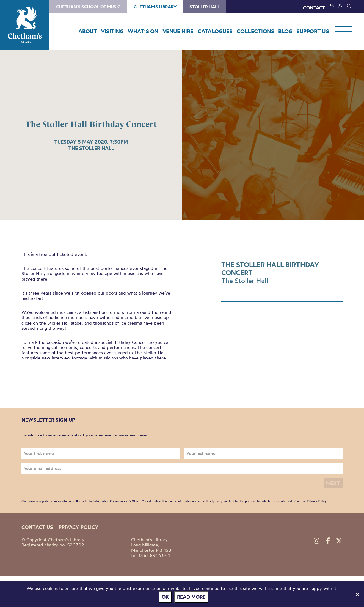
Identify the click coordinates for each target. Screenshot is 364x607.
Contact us (37, 527)
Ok (165, 597)
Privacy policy (78, 527)
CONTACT (314, 8)
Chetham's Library (25, 25)
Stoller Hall (205, 7)
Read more (191, 597)
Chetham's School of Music (88, 7)
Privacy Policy (317, 501)
